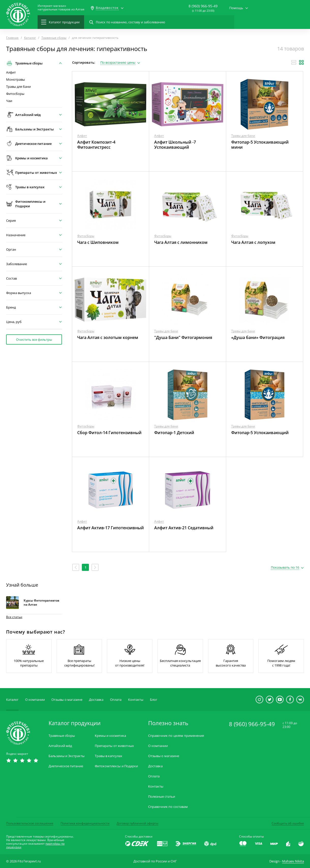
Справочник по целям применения (176, 736)
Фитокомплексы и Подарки (116, 766)
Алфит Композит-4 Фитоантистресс (96, 145)
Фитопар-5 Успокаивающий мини (260, 145)
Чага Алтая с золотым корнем (108, 337)
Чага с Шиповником (98, 242)
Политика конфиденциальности (85, 823)
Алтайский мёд (60, 746)
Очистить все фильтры (34, 339)
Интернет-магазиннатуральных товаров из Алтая (61, 8)
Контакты (136, 700)
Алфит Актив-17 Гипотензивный (111, 528)
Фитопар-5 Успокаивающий (260, 433)
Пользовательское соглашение (30, 823)
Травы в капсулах (108, 756)
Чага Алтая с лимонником (181, 242)
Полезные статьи (162, 797)
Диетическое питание (66, 766)
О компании (35, 700)
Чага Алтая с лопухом (253, 242)
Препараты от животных (114, 746)
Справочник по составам (168, 807)
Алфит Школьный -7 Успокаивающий (175, 145)
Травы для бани (18, 87)
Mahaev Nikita (293, 861)
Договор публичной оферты (137, 823)
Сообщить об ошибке (288, 823)
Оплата (116, 700)
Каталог (12, 700)
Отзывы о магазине (67, 700)
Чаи (9, 101)
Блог (154, 700)
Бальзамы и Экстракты (67, 756)
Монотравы (15, 80)
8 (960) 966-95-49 (203, 6)
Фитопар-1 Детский (174, 433)
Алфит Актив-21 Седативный (184, 528)
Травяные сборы (62, 736)
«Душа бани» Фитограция (258, 337)
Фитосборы (15, 94)
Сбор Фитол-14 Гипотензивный (109, 433)
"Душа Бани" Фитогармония (183, 337)
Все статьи (14, 617)
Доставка (96, 700)
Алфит (11, 72)
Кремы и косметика (110, 736)
